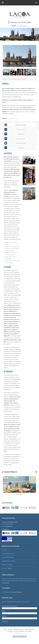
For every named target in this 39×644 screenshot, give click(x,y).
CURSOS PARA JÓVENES (8, 557)
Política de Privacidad (30, 629)
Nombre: (4, 611)
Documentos (14, 148)
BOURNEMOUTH (19, 494)
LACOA (5, 629)
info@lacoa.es (22, 26)
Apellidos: (4, 616)
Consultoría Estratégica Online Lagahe (23, 631)
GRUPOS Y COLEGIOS (7, 565)
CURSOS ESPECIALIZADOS (9, 561)
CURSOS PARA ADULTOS (8, 554)
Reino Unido (15, 118)
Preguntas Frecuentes (16, 592)
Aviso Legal (10, 631)
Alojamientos (14, 134)
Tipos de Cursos (15, 129)
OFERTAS (4, 550)
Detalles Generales (15, 125)
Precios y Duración (15, 139)
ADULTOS (9, 118)
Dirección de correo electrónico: (9, 606)
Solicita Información (15, 143)
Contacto (10, 629)
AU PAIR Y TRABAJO (7, 568)
